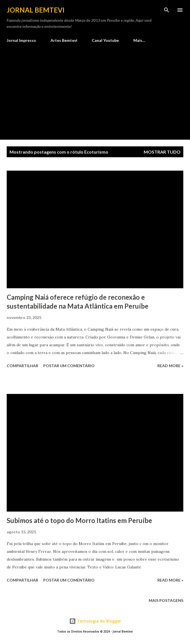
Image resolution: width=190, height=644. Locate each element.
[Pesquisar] (167, 10)
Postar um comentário (69, 366)
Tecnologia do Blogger (95, 621)
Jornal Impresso (21, 40)
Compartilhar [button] (22, 366)
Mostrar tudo (162, 152)
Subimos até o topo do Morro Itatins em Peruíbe (79, 520)
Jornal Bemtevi (36, 10)
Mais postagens (166, 600)
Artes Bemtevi (64, 40)
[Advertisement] (95, 89)
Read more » (170, 366)
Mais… (139, 40)
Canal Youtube (105, 40)
